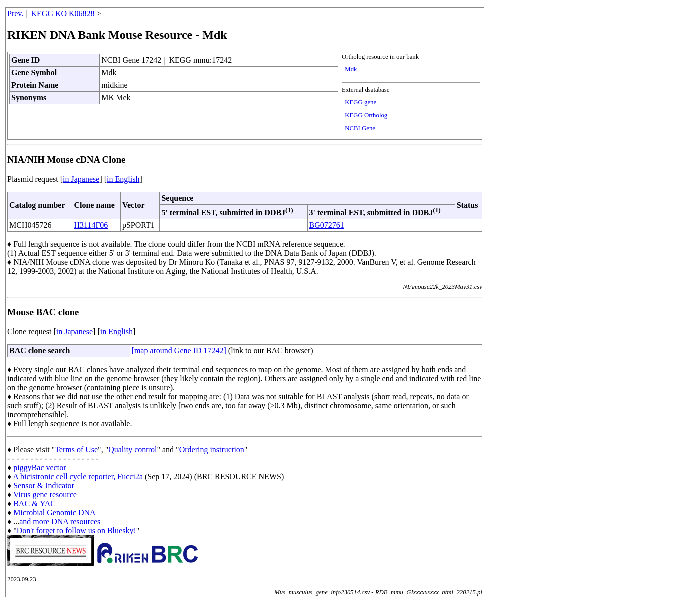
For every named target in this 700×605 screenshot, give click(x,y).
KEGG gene (361, 102)
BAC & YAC (34, 504)
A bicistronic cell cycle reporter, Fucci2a (78, 477)
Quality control (132, 450)
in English (123, 179)
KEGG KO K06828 (63, 14)
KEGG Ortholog (366, 115)
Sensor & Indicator (44, 486)
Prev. (15, 14)
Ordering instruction (212, 450)
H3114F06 (91, 225)
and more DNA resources (60, 522)
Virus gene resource (45, 495)
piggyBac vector (39, 468)
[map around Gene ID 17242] (179, 351)
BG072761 (327, 225)
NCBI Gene (360, 128)
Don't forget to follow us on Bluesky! (76, 531)
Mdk (351, 69)
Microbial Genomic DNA (54, 513)
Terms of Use (76, 450)
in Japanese (81, 179)
